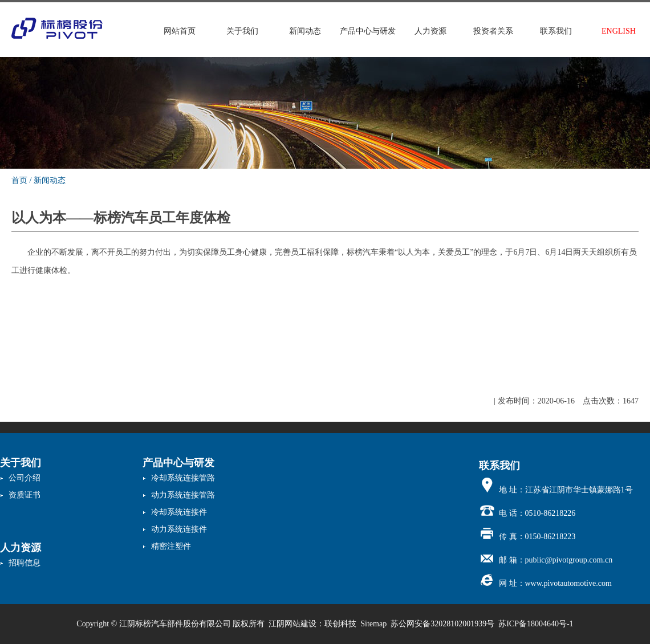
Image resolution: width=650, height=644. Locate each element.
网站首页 (180, 31)
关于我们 (242, 31)
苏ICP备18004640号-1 (536, 624)
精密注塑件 (171, 546)
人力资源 (430, 31)
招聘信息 (25, 563)
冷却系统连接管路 (183, 478)
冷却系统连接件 (179, 512)
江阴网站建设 (292, 624)
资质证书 (25, 495)
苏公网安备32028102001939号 (442, 624)
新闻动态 (305, 31)
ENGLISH (619, 31)
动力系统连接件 (179, 529)
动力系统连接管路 (183, 495)
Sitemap (373, 624)
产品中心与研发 (368, 31)
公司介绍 (25, 478)
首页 (19, 180)
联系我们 (556, 31)
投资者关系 (493, 31)
